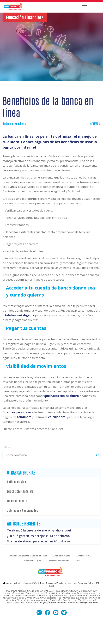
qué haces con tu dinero (62, 396)
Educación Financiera (20, 491)
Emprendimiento (17, 501)
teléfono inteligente (20, 315)
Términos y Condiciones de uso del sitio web (27, 556)
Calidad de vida (16, 482)
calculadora (57, 417)
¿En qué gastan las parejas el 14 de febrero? (39, 536)
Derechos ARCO (84, 556)
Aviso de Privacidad (62, 556)
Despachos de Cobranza (58, 561)
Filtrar (6, 447)
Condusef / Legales (33, 561)
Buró (78, 561)
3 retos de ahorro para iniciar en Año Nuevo (38, 541)
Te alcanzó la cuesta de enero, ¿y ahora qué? (39, 530)
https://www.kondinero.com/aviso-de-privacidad (69, 603)
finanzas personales (17, 412)
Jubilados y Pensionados (22, 510)
